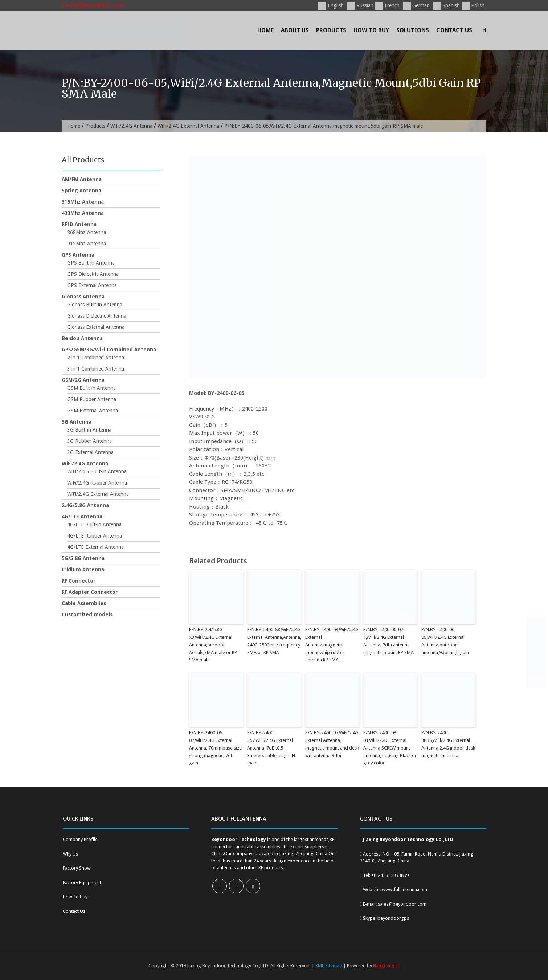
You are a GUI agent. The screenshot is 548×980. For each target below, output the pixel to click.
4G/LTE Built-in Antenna (94, 524)
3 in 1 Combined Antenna (96, 369)
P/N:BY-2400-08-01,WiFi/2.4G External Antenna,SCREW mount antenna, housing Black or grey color (390, 748)
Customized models (87, 614)
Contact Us (454, 30)
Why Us (70, 854)
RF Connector (79, 581)
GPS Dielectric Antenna (93, 274)
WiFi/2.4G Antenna (131, 126)
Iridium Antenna (83, 569)
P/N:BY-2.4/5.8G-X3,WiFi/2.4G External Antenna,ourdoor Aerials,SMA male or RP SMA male (213, 645)
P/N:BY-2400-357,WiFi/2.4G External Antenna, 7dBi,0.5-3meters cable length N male (271, 748)
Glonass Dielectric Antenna (97, 316)
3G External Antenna (90, 452)
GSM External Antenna (93, 411)
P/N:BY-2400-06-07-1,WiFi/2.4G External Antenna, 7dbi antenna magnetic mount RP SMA (388, 641)
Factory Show (77, 868)
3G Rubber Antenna (89, 441)
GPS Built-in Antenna (91, 263)
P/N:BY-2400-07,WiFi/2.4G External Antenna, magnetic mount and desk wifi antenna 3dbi (332, 744)
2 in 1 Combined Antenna (96, 358)
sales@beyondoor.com (93, 5)
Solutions (413, 30)
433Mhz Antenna (83, 213)
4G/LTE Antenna (82, 516)
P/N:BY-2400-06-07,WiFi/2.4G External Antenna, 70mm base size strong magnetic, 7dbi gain (215, 748)
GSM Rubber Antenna (92, 399)
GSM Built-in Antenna (91, 388)
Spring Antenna (81, 191)
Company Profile (80, 839)
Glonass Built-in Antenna (95, 305)
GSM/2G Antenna (83, 380)
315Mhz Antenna (83, 202)
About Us (295, 30)
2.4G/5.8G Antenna (85, 505)
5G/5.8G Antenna (83, 558)
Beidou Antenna (82, 338)
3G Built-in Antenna (89, 430)
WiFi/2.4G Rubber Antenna (97, 483)
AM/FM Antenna (82, 179)
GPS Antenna (78, 255)
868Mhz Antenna (87, 232)
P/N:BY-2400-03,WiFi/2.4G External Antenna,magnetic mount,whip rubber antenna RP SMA (332, 645)
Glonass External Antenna (96, 327)
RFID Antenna (79, 224)
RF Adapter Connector (90, 592)
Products (331, 30)
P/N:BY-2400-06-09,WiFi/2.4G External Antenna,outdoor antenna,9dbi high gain (445, 641)
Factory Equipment (82, 883)
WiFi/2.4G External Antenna (188, 126)
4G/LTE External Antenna (95, 547)
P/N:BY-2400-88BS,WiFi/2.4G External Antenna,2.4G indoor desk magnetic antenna (448, 744)
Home (265, 30)
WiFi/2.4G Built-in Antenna (97, 471)
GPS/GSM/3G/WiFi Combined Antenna (109, 350)
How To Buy (371, 30)
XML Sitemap (329, 966)
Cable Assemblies (84, 603)
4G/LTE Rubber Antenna (95, 536)
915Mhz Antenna (87, 244)
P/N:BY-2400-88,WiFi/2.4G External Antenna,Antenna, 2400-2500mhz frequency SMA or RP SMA (274, 641)
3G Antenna (77, 422)
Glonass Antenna (83, 297)
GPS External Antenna (92, 285)
